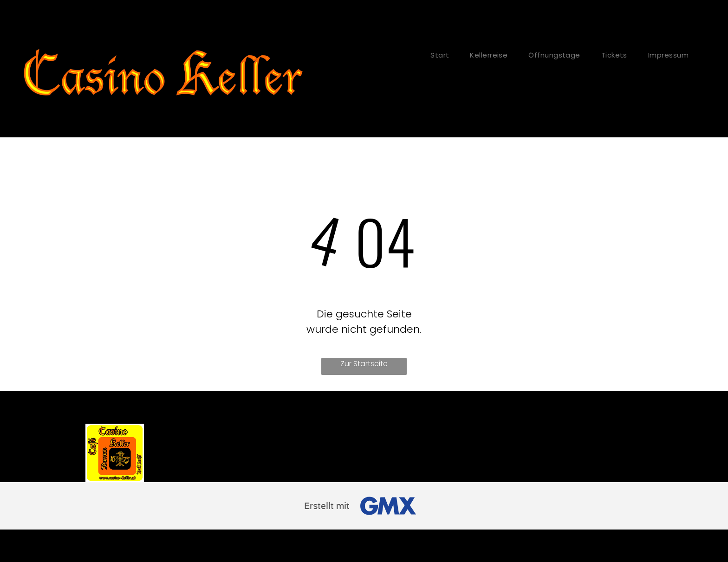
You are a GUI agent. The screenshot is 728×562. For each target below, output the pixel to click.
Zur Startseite (364, 364)
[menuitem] (443, 55)
